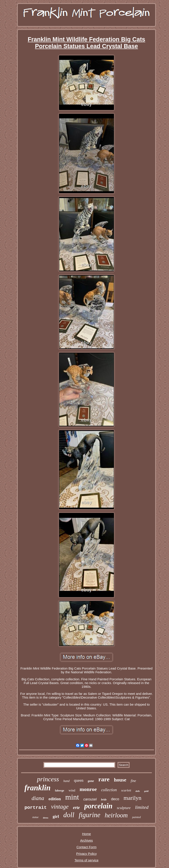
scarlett (126, 790)
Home (86, 834)
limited (142, 807)
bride (104, 800)
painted (137, 817)
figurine (90, 815)
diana (38, 798)
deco (115, 799)
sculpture (124, 808)
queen (79, 780)
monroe (88, 789)
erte (76, 807)
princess (48, 779)
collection (109, 790)
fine (133, 781)
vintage (60, 807)
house (120, 780)
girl (56, 816)
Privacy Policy (86, 854)
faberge (60, 790)
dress (46, 818)
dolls (138, 791)
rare (104, 779)
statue (35, 817)
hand (66, 781)
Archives (86, 840)
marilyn (133, 798)
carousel (90, 799)
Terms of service (86, 860)
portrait (36, 808)
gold (146, 791)
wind (72, 790)
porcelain (98, 806)
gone (91, 781)
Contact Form (87, 847)
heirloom (116, 815)
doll (69, 815)
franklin (38, 788)
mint (72, 797)
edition (55, 799)
